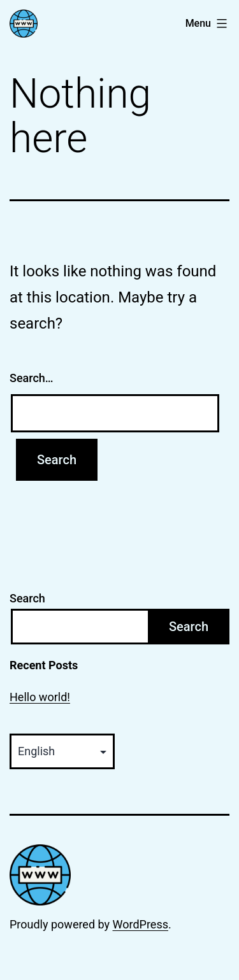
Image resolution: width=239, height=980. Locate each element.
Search (27, 598)
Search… (32, 378)
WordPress (141, 924)
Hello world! (40, 697)
